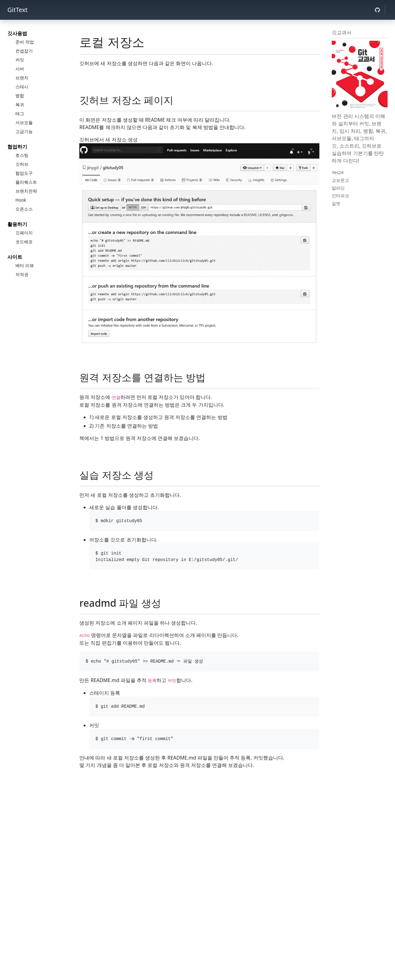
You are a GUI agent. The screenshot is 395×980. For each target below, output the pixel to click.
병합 (20, 96)
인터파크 (340, 196)
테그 (20, 113)
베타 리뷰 (25, 265)
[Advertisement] (199, 816)
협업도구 (24, 173)
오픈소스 (24, 209)
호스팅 (22, 155)
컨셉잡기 (24, 51)
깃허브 (22, 164)
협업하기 (17, 147)
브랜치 (22, 78)
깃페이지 (24, 233)
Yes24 (338, 172)
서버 (20, 69)
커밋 (20, 60)
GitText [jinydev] (17, 10)
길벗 (336, 203)
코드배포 (24, 242)
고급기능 (24, 131)
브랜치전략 (26, 191)
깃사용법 (17, 33)
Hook (21, 200)
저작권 (22, 274)
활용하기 (17, 224)
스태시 (22, 87)
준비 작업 (25, 42)
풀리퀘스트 (26, 182)
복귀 (20, 105)
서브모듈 (24, 122)
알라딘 (338, 188)
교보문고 (340, 180)
